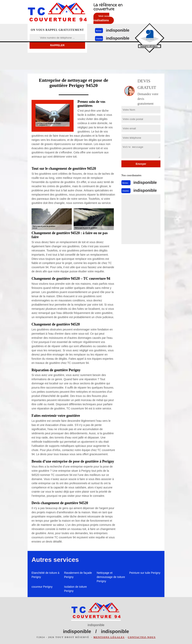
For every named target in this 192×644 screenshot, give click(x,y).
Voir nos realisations (101, 18)
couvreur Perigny (42, 587)
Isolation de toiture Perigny (75, 589)
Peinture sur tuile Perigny (145, 573)
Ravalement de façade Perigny (78, 575)
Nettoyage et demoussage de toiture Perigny (111, 577)
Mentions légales (109, 637)
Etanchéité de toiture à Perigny (45, 575)
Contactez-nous (142, 637)
